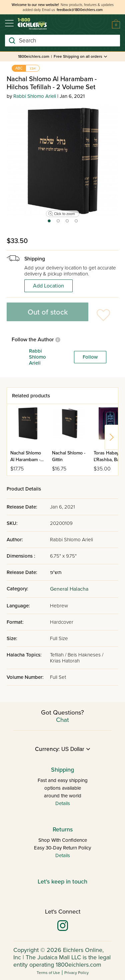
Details (63, 803)
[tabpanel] (62, 160)
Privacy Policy (76, 973)
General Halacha (69, 589)
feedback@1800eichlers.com (80, 10)
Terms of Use (48, 973)
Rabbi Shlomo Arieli (35, 96)
